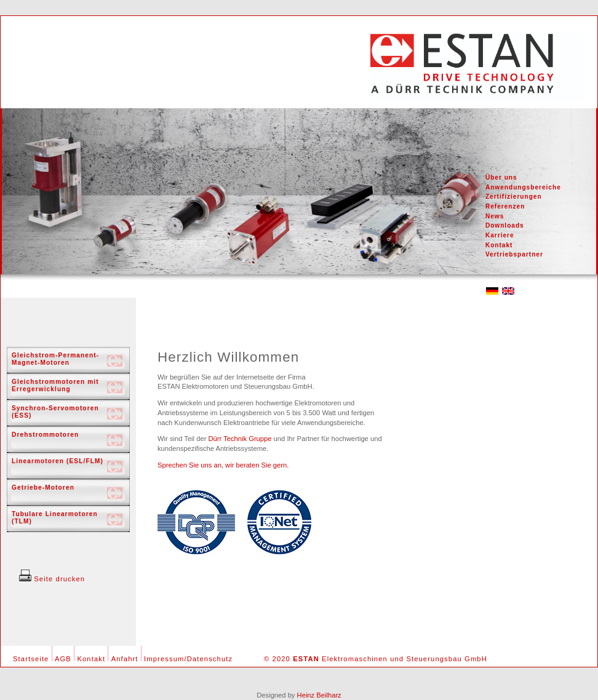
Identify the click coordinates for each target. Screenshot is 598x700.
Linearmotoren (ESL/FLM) (58, 461)
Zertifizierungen (514, 197)
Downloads (505, 225)
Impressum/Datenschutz (188, 659)
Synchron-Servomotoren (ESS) (55, 412)
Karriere (500, 235)
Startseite (31, 659)
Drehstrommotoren (45, 435)
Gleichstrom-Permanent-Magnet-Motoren (55, 359)
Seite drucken (52, 579)
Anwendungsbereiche (523, 187)
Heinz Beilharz (319, 695)
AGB (63, 659)
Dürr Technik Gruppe (240, 439)
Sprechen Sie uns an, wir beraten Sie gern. (223, 465)
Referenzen (505, 206)
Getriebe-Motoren (43, 487)
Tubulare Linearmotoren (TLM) (55, 518)
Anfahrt (125, 659)
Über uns (501, 177)
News (495, 216)
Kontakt (499, 245)
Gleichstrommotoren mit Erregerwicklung (55, 385)
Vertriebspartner (514, 254)
